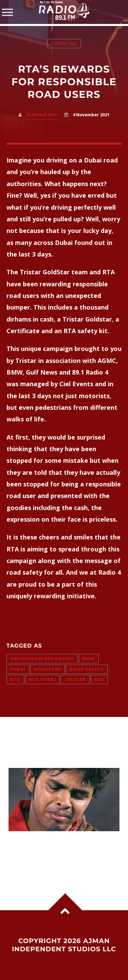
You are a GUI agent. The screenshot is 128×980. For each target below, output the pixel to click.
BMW (89, 659)
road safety (87, 669)
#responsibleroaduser (42, 659)
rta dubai (42, 680)
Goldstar (48, 669)
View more (64, 800)
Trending (64, 44)
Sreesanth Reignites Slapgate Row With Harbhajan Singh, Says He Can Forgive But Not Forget (60, 852)
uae (99, 680)
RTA (15, 680)
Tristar (75, 680)
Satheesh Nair (42, 115)
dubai (18, 669)
